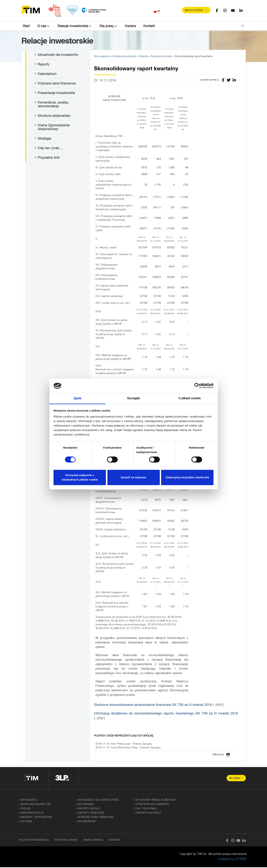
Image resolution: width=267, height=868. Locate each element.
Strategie (44, 139)
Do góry (235, 779)
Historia (26, 822)
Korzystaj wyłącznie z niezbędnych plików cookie (80, 477)
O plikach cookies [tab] (190, 398)
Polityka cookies (66, 841)
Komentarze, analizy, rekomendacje (53, 105)
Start (26, 26)
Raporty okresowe (91, 813)
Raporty (44, 65)
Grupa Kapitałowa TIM (36, 805)
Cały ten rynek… (50, 149)
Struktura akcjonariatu (54, 116)
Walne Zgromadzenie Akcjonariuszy (54, 128)
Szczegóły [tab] (134, 398)
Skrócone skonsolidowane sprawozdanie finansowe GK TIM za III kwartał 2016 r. (154, 705)
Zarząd (26, 809)
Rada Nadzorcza (32, 813)
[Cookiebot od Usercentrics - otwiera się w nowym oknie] (197, 386)
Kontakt (150, 26)
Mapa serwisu (93, 841)
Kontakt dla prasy (148, 813)
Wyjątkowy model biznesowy (156, 800)
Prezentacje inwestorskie (56, 94)
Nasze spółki (194, 10)
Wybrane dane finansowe (57, 84)
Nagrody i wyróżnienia (36, 818)
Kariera (131, 26)
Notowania (86, 805)
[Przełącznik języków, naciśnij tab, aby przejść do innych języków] (157, 11)
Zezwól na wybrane (133, 477)
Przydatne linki (49, 158)
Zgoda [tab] (77, 398)
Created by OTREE (232, 860)
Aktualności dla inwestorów (58, 56)
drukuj (219, 755)
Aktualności (29, 800)
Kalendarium (47, 75)
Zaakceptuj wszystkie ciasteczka (187, 477)
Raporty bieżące (89, 809)
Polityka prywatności (34, 841)
